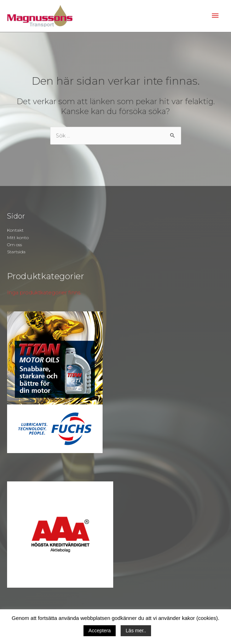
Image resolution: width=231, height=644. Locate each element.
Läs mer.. (136, 631)
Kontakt (15, 230)
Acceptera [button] (100, 631)
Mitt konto (18, 238)
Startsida (16, 252)
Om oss (15, 245)
